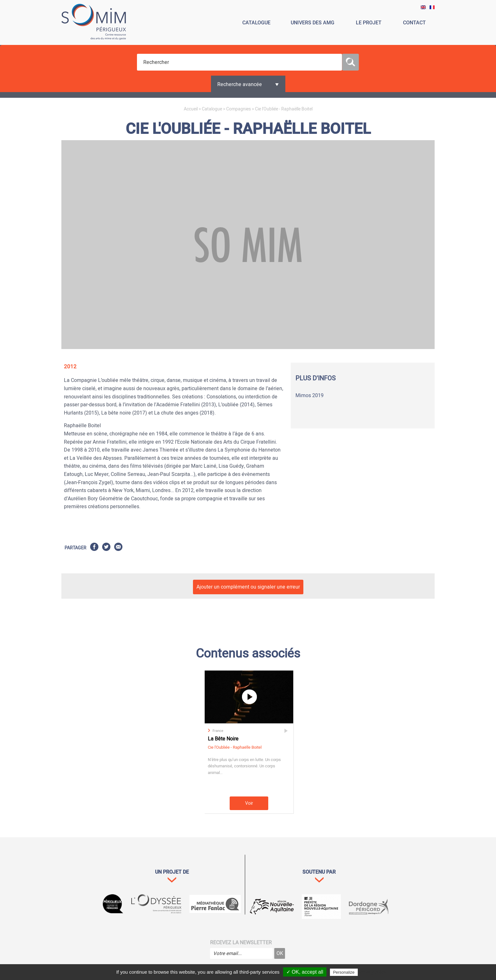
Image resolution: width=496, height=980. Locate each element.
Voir (249, 803)
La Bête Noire (223, 739)
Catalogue (212, 109)
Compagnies (239, 109)
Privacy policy (373, 972)
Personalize (344, 972)
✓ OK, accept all (305, 972)
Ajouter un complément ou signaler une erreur (248, 587)
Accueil (191, 109)
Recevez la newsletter (241, 943)
